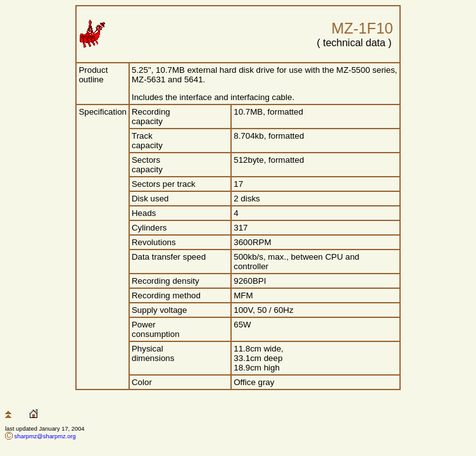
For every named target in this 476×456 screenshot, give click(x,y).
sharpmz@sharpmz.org (45, 436)
